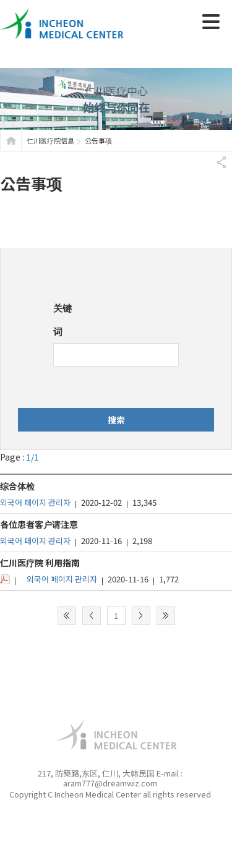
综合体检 (17, 486)
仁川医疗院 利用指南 (40, 563)
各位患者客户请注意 (39, 524)
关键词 (62, 319)
